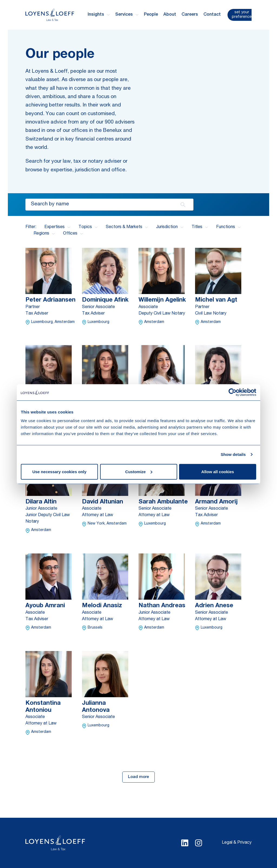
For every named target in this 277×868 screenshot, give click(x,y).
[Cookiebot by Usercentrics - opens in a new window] (233, 392)
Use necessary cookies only (59, 471)
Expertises (57, 227)
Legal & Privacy (237, 843)
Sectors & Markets (127, 227)
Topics (88, 227)
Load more (138, 777)
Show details (233, 454)
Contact (212, 15)
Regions (44, 234)
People (151, 15)
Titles (200, 227)
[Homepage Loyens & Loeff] (50, 15)
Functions (228, 227)
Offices (73, 234)
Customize (139, 471)
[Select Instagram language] (199, 843)
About (170, 15)
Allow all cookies (218, 471)
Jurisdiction (170, 227)
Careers (190, 15)
